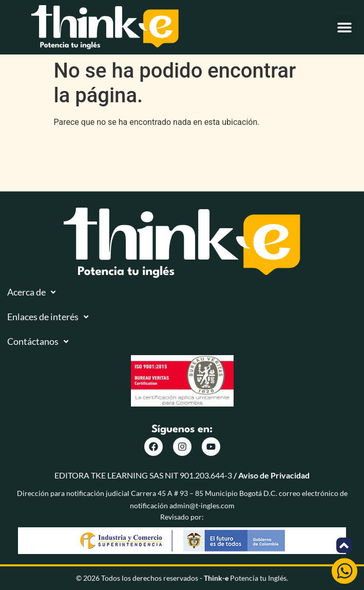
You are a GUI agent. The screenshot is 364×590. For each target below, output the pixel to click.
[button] (345, 27)
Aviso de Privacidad (274, 475)
